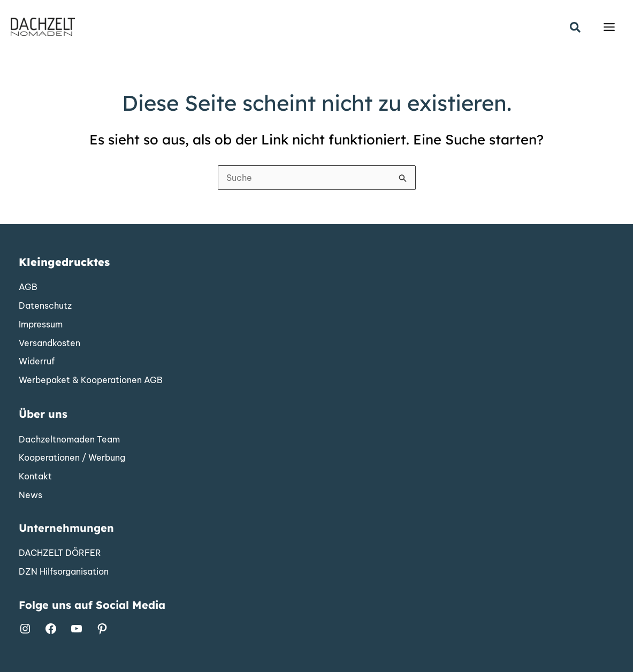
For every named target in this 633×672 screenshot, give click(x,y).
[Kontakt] (35, 477)
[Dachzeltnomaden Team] (69, 440)
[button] (576, 28)
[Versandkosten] (49, 343)
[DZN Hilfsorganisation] (64, 572)
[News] (30, 495)
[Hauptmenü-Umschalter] (609, 27)
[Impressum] (41, 325)
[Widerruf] (37, 362)
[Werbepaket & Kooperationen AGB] (91, 380)
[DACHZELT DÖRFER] (60, 553)
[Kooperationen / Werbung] (72, 458)
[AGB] (28, 287)
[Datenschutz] (45, 306)
